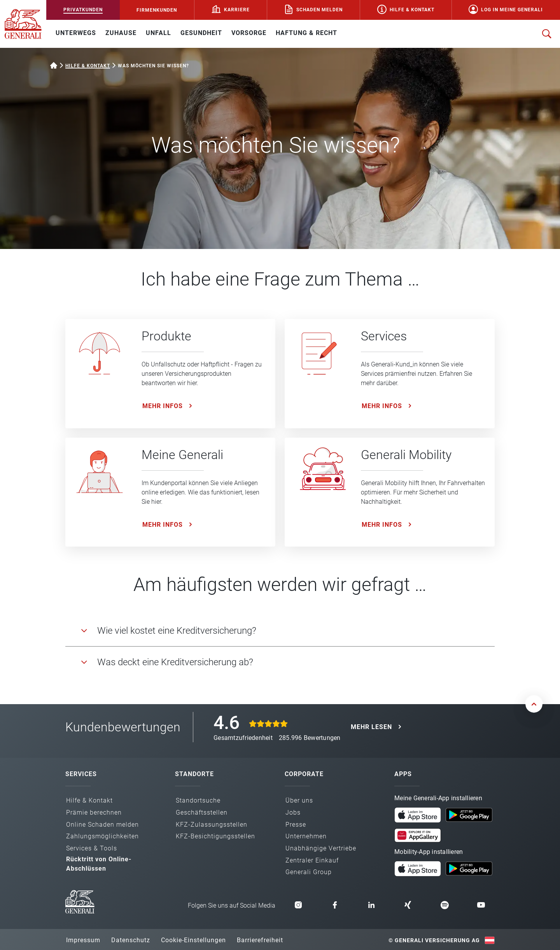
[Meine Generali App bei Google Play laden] (469, 815)
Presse (296, 825)
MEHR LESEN (371, 727)
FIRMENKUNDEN (157, 10)
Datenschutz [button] (131, 940)
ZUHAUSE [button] (121, 33)
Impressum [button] (83, 940)
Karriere (237, 10)
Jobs (293, 812)
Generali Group (309, 872)
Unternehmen (306, 836)
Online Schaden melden (102, 825)
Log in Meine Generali (512, 10)
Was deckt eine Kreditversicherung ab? (175, 662)
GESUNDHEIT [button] (201, 33)
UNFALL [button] (158, 33)
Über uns (299, 800)
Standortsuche (198, 800)
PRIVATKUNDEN (83, 10)
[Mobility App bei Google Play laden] (469, 868)
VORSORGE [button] (249, 33)
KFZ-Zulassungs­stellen (212, 825)
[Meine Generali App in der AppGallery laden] (418, 833)
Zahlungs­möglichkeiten (102, 836)
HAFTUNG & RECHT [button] (306, 33)
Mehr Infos (163, 406)
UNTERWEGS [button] (76, 33)
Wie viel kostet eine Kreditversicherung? (177, 631)
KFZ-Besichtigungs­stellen (215, 836)
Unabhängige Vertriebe (321, 848)
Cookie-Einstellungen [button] (193, 940)
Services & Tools (92, 848)
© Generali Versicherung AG (434, 940)
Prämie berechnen (94, 812)
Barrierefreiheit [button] (260, 940)
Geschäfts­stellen (202, 812)
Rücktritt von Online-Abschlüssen (99, 864)
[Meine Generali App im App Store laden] (418, 815)
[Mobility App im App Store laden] (418, 868)
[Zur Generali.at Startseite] (23, 23)
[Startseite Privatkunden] (54, 65)
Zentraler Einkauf (312, 860)
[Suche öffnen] (547, 34)
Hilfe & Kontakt (412, 10)
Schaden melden (319, 10)
